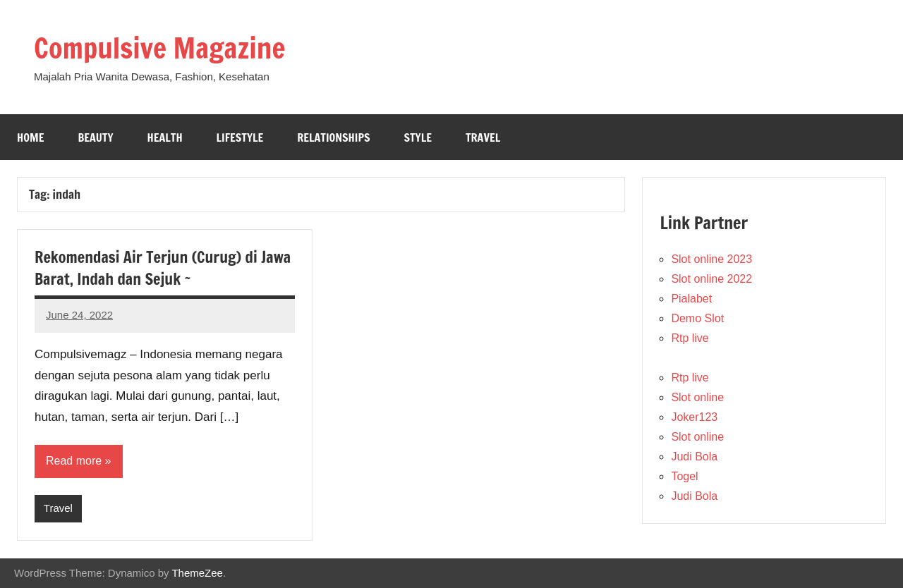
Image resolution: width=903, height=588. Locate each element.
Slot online (697, 397)
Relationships (333, 137)
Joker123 (694, 417)
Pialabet (691, 299)
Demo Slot (697, 318)
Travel (483, 137)
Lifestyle (240, 137)
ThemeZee (197, 573)
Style (417, 137)
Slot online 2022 (711, 279)
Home (30, 137)
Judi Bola (694, 457)
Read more (74, 461)
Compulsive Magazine (159, 48)
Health (165, 137)
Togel (684, 476)
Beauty (95, 137)
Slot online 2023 (711, 259)
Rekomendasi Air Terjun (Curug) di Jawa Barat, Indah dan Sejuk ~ (163, 268)
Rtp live (690, 338)
